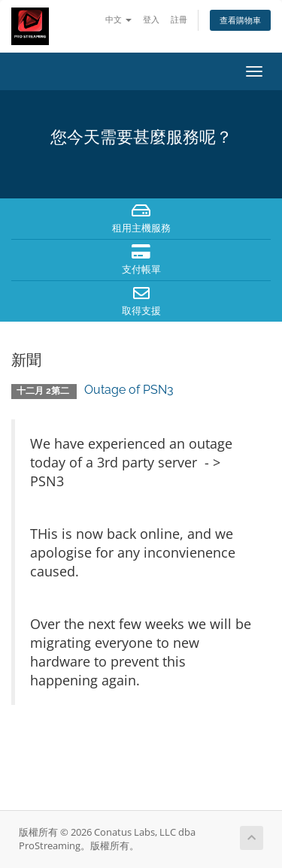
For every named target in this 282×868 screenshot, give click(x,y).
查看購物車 (240, 20)
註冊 (179, 19)
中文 (118, 19)
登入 (151, 19)
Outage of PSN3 (129, 390)
